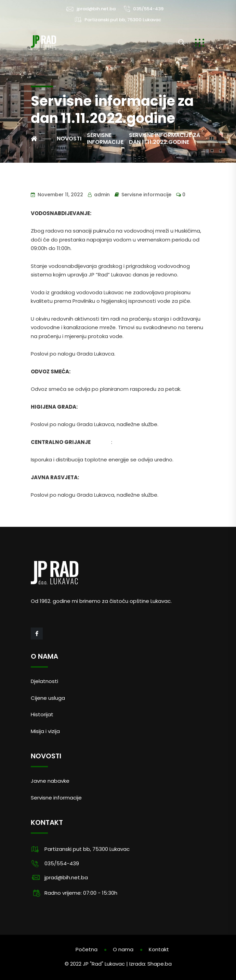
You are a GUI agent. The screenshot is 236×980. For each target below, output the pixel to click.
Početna (87, 949)
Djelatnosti (44, 681)
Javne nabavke (50, 781)
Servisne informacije (146, 195)
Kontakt (159, 949)
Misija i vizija (45, 731)
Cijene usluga (48, 698)
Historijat (42, 714)
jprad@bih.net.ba (96, 9)
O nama (123, 949)
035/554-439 (148, 9)
